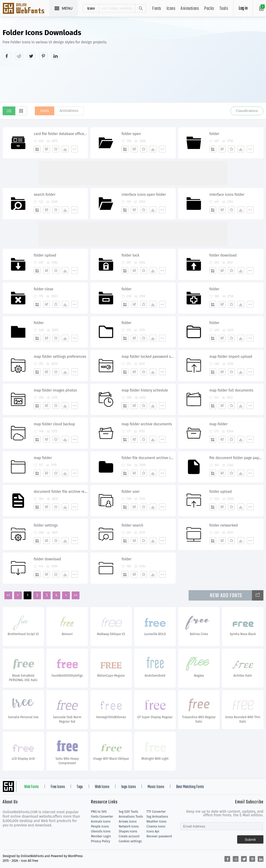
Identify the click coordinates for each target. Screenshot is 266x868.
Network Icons (129, 826)
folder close (44, 289)
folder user (131, 492)
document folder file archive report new (61, 492)
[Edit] (46, 149)
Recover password (159, 836)
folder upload (45, 255)
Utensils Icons (101, 831)
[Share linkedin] (56, 56)
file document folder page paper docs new (236, 458)
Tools (224, 9)
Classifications (247, 111)
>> (76, 595)
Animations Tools (131, 817)
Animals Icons (101, 822)
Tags (80, 787)
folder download (223, 255)
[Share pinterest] (43, 56)
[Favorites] (56, 149)
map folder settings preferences (60, 357)
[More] (75, 149)
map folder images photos (55, 390)
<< (8, 595)
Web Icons (102, 787)
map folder (218, 424)
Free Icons (58, 787)
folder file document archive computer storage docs (148, 458)
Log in (243, 8)
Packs (209, 9)
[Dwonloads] (65, 149)
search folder (45, 195)
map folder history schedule (145, 390)
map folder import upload (231, 357)
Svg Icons (26, 9)
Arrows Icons (128, 822)
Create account (129, 836)
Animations (190, 9)
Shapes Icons (128, 831)
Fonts (157, 9)
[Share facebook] (7, 56)
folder (214, 134)
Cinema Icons (156, 826)
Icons (171, 9)
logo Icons (129, 787)
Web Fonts (31, 787)
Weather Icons (157, 822)
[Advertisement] (211, 66)
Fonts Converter (102, 817)
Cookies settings (130, 841)
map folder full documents (231, 390)
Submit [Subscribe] (250, 840)
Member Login (101, 836)
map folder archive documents (147, 424)
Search (141, 8)
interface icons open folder (144, 195)
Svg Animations (157, 817)
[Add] (37, 149)
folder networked (224, 525)
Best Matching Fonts (190, 787)
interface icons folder (227, 195)
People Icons (100, 826)
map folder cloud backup (54, 424)
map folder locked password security (148, 357)
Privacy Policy (101, 841)
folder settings (46, 525)
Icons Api (153, 831)
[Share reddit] (19, 56)
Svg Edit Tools (128, 812)
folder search (132, 525)
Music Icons (156, 787)
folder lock (130, 255)
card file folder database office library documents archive (61, 134)
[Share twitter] (31, 56)
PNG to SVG (99, 812)
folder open (131, 134)
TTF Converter (156, 812)
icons (91, 8)
